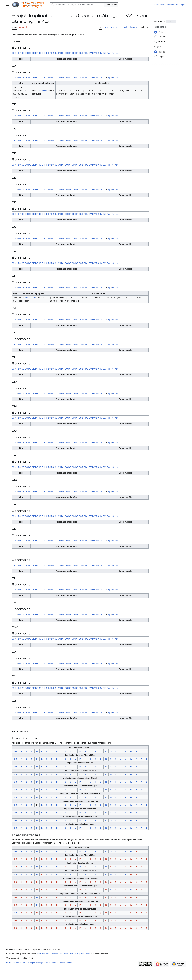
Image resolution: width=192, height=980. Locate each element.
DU (87, 53)
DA (20, 53)
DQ (73, 53)
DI (46, 53)
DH (43, 53)
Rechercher (111, 5)
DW (94, 53)
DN (63, 53)
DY (101, 53)
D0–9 (14, 53)
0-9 (16, 751)
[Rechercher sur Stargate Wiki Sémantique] (77, 5)
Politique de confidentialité (16, 962)
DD (30, 53)
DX (98, 53)
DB (23, 53)
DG (40, 53)
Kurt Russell (42, 91)
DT (83, 53)
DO (66, 53)
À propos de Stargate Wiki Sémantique (43, 962)
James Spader (31, 298)
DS (80, 53)
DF (37, 53)
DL (56, 53)
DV (90, 53)
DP (70, 53)
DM (59, 53)
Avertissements (66, 962)
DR (77, 53)
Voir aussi (117, 53)
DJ (49, 53)
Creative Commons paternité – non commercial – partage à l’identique (63, 954)
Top (109, 53)
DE (33, 53)
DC (26, 53)
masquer (171, 21)
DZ (104, 53)
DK (52, 53)
